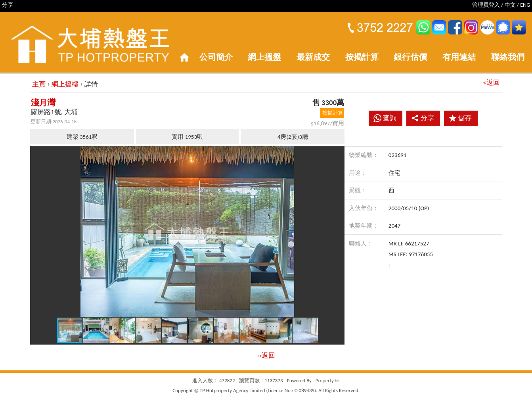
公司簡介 (216, 57)
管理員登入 (486, 5)
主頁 (39, 84)
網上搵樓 (65, 84)
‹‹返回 (266, 355)
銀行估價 (410, 57)
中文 (510, 5)
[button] (337, 153)
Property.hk (328, 380)
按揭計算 (362, 57)
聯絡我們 (508, 57)
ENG (525, 5)
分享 (423, 118)
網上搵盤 (264, 57)
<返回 (492, 83)
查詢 (390, 118)
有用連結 (459, 57)
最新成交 (313, 57)
